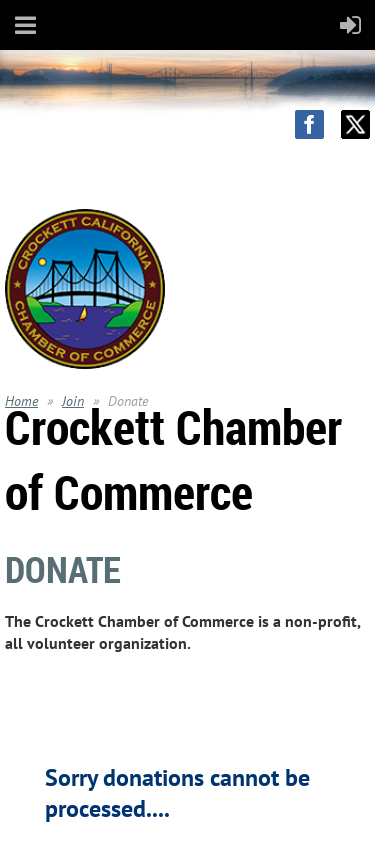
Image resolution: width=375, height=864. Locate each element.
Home (21, 401)
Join (73, 401)
